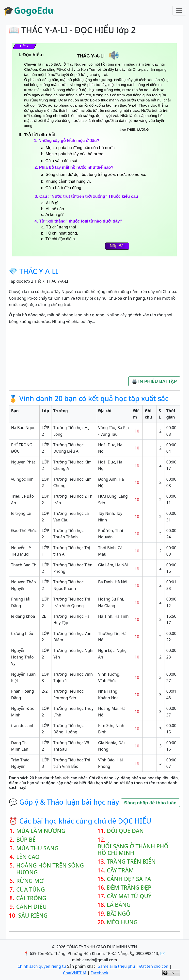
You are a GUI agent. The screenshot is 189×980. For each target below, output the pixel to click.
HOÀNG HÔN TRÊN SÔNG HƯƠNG (50, 869)
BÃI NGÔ (119, 914)
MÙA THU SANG (37, 848)
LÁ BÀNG (119, 905)
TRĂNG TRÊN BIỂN (131, 861)
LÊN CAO (28, 857)
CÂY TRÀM (120, 870)
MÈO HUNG (122, 922)
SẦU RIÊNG (33, 916)
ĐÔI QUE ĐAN (125, 831)
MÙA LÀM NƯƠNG (41, 831)
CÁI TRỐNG (31, 898)
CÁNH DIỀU (31, 907)
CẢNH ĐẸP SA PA (129, 879)
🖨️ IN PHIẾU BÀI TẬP (154, 381)
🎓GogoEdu (28, 10)
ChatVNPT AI (75, 973)
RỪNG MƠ (30, 881)
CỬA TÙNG (31, 889)
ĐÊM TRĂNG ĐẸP (129, 888)
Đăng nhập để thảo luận (150, 803)
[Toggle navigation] (179, 11)
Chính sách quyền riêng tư (42, 966)
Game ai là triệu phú (117, 966)
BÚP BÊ (26, 840)
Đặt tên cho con (154, 966)
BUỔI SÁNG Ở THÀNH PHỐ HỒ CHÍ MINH (133, 850)
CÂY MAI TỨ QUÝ (129, 896)
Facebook (99, 973)
